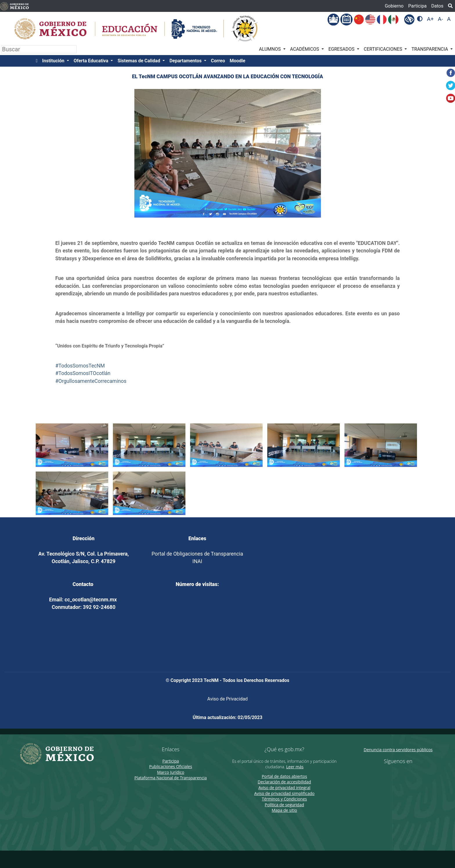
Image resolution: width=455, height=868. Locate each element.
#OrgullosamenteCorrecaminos (91, 381)
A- (440, 19)
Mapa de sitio (284, 810)
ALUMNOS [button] (271, 49)
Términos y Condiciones (284, 799)
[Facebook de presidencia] (393, 773)
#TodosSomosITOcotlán (83, 373)
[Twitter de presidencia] (401, 773)
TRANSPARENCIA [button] (430, 49)
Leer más (295, 767)
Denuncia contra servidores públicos (398, 750)
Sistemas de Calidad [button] (139, 61)
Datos (437, 6)
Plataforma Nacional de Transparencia (170, 778)
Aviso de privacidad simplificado (284, 793)
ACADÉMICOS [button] (305, 49)
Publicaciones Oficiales (171, 766)
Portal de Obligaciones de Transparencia (197, 554)
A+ (430, 19)
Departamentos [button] (186, 61)
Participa (418, 6)
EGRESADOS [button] (342, 49)
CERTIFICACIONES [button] (384, 49)
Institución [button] (54, 61)
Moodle (238, 61)
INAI (197, 561)
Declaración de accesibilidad (284, 782)
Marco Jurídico (171, 772)
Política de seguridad (284, 805)
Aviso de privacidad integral (284, 788)
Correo (218, 61)
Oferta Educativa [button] (92, 61)
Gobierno (394, 6)
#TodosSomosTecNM (80, 366)
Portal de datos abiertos (284, 776)
